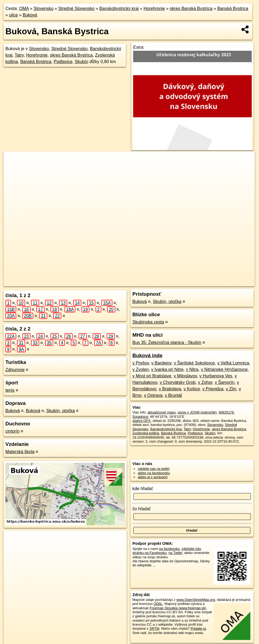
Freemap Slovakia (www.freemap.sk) (178, 608)
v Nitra (192, 369)
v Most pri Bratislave (152, 376)
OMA (24, 8)
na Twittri (175, 553)
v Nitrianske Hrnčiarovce (224, 369)
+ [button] (13, 161)
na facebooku (169, 549)
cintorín (12, 431)
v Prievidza (213, 389)
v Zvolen (140, 369)
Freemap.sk (179, 282)
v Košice (192, 389)
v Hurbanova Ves (216, 376)
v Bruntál (173, 395)
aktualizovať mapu (162, 412)
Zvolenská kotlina (146, 433)
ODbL (158, 604)
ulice (13, 15)
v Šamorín (225, 382)
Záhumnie (15, 370)
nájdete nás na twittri (154, 469)
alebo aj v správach (153, 477)
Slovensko (43, 8)
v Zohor (205, 382)
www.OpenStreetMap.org (196, 600)
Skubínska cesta (148, 322)
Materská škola (20, 452)
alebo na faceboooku (154, 473)
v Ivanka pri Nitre (167, 369)
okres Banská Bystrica (191, 8)
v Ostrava (153, 395)
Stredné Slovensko (76, 8)
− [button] (13, 169)
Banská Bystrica (233, 8)
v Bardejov (161, 363)
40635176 (226, 412)
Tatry (19, 55)
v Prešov (141, 363)
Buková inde (147, 355)
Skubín (82, 62)
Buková (30, 15)
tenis (10, 390)
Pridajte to (198, 628)
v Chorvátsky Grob (178, 382)
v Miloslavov (185, 376)
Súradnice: (141, 417)
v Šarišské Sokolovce (194, 363)
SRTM (154, 628)
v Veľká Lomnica (233, 363)
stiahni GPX (142, 421)
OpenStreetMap (151, 282)
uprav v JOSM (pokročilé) (197, 412)
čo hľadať (142, 509)
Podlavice (63, 62)
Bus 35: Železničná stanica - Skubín (167, 342)
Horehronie (154, 8)
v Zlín (231, 389)
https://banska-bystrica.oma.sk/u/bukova (225, 282)
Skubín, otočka (60, 411)
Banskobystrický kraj (119, 8)
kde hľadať (143, 489)
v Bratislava (170, 389)
